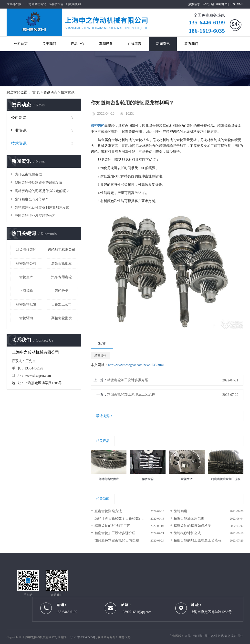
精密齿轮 (100, 356)
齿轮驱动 (26, 318)
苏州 (214, 636)
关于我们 (49, 44)
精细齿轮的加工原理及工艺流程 (131, 394)
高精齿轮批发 (62, 318)
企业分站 (208, 4)
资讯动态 (50, 92)
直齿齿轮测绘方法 (108, 511)
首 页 (36, 92)
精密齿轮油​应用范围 (189, 518)
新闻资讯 (163, 44)
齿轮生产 (26, 277)
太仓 (228, 636)
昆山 (208, 636)
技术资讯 (68, 92)
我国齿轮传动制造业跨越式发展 (38, 183)
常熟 (221, 636)
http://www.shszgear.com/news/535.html (136, 365)
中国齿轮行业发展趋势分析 (35, 216)
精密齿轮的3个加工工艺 (112, 526)
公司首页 (21, 44)
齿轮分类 (62, 291)
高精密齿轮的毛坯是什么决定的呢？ (42, 191)
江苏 (188, 636)
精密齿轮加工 (75, 4)
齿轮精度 (180, 511)
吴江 (234, 636)
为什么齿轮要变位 (28, 174)
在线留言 (135, 44)
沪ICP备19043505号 (83, 637)
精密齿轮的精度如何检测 (192, 526)
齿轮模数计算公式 (187, 533)
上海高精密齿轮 (36, 4)
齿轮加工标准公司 (62, 250)
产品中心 (78, 44)
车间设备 (106, 44)
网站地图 (222, 4)
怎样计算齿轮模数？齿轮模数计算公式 (124, 518)
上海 (195, 636)
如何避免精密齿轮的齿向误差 (117, 540)
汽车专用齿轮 (62, 277)
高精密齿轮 (56, 4)
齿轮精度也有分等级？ (31, 199)
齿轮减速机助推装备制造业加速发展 (42, 208)
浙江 (201, 636)
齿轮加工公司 (62, 304)
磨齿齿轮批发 (62, 263)
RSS (232, 4)
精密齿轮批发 (26, 304)
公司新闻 (19, 118)
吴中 (240, 636)
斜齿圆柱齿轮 (26, 250)
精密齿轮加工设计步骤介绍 (128, 380)
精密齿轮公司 (26, 263)
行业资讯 (19, 130)
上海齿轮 (26, 291)
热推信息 (194, 4)
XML (240, 4)
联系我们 (191, 44)
